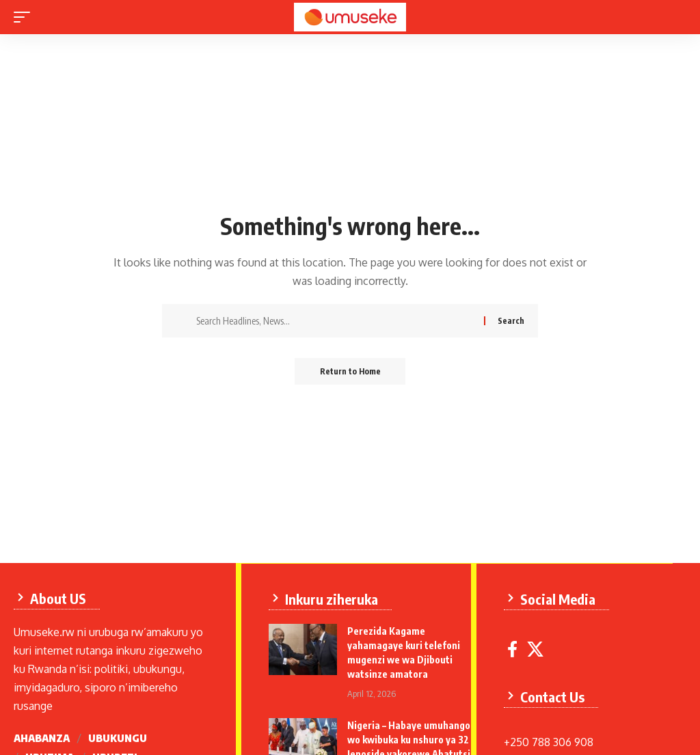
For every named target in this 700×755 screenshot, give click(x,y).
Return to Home (350, 371)
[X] (537, 654)
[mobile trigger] (25, 17)
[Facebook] (514, 654)
